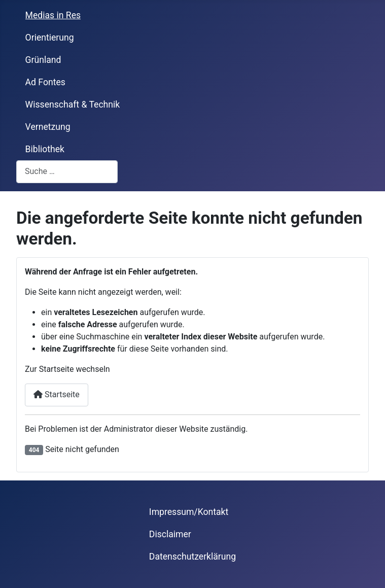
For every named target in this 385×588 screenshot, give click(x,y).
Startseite (57, 394)
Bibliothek (45, 149)
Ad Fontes (45, 82)
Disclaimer (170, 534)
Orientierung (50, 38)
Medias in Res (53, 15)
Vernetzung (48, 127)
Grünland (43, 60)
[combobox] (67, 172)
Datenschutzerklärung (192, 557)
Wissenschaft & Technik (73, 105)
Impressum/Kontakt (189, 512)
